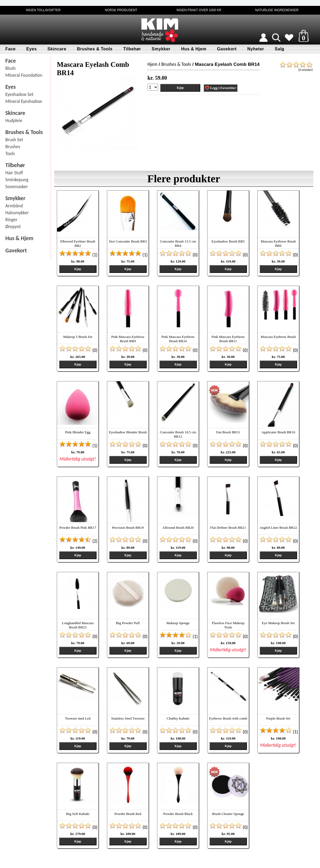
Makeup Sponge (178, 623)
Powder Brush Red (128, 814)
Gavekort (227, 49)
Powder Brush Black (178, 814)
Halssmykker (17, 213)
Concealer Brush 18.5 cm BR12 (178, 434)
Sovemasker (17, 187)
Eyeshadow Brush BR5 (228, 241)
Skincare (57, 49)
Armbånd (14, 206)
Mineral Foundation (24, 75)
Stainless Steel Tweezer (128, 718)
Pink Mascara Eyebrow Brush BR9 (128, 339)
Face (10, 49)
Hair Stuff (14, 173)
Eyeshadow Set (19, 94)
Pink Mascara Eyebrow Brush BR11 (228, 339)
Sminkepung (17, 180)
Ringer (11, 220)
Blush (10, 68)
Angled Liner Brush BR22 (278, 528)
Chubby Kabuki (178, 718)
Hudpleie (14, 120)
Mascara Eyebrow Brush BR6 (278, 243)
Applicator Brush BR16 (278, 432)
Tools (10, 154)
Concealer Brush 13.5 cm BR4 (178, 243)
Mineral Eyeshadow (24, 101)
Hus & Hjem (194, 49)
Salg (279, 49)
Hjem (152, 64)
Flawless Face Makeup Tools (228, 625)
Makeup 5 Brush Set (78, 337)
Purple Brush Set (278, 718)
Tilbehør (132, 49)
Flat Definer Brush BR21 (228, 528)
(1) (78, 255)
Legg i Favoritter (221, 88)
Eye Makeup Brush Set (278, 623)
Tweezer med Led (78, 718)
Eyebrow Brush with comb (228, 718)
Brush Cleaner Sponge (228, 814)
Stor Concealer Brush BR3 (128, 241)
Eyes (31, 49)
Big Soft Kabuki (78, 814)
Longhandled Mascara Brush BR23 (78, 625)
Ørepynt (13, 227)
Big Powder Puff (128, 623)
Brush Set (14, 140)
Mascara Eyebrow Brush (278, 337)
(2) (78, 541)
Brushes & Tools (95, 49)
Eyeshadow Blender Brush (128, 432)
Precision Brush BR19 (128, 528)
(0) (179, 255)
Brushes (13, 147)
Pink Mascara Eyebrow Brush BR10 (178, 339)
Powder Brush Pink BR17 (78, 528)
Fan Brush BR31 (228, 432)
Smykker (161, 49)
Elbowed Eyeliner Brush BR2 (78, 243)
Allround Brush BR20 (178, 528)
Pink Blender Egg (78, 432)
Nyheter (256, 49)
